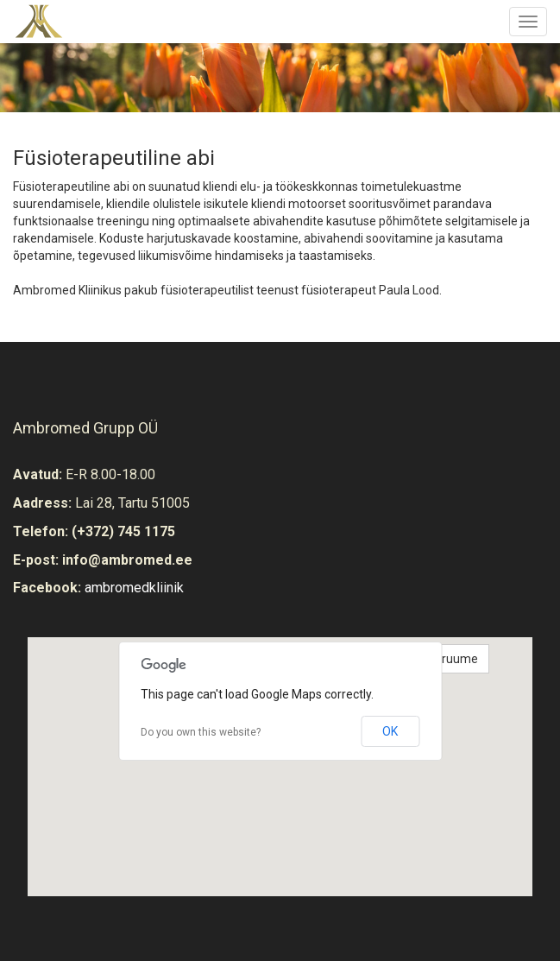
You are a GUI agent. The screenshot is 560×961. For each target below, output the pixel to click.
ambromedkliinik (134, 588)
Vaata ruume (442, 659)
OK (390, 731)
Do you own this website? (201, 732)
